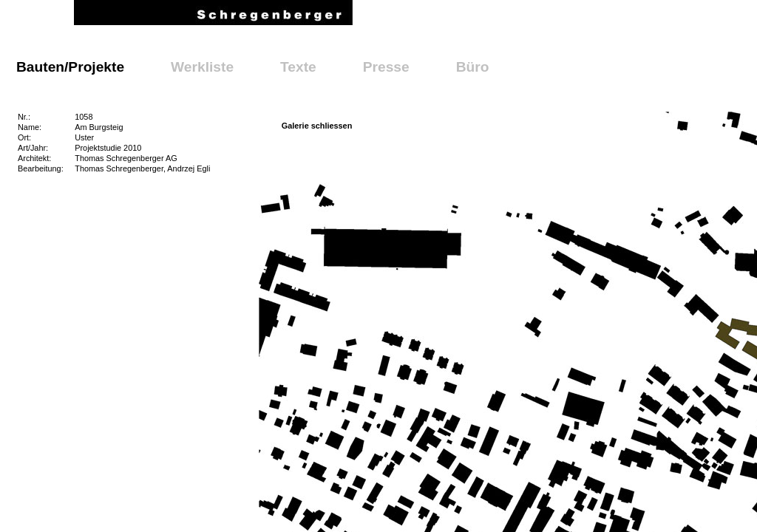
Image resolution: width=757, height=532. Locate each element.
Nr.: (24, 117)
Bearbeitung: (41, 168)
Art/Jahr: (33, 148)
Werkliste (202, 67)
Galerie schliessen (317, 126)
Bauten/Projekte (70, 67)
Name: (30, 127)
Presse (386, 67)
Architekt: (34, 158)
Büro (473, 67)
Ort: (24, 137)
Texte (298, 67)
